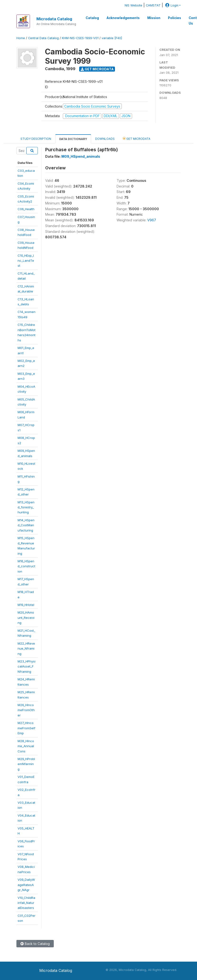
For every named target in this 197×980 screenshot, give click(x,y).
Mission (154, 18)
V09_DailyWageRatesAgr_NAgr (26, 885)
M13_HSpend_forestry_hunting (26, 507)
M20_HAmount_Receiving (26, 618)
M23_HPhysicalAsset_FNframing (27, 666)
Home (21, 38)
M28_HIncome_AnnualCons (26, 746)
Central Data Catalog (43, 38)
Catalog (92, 18)
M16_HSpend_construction (26, 566)
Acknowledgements (123, 18)
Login (171, 5)
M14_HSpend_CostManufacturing (26, 525)
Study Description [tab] (36, 139)
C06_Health (26, 209)
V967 (152, 220)
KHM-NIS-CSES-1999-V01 (80, 38)
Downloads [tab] (105, 139)
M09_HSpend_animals (81, 156)
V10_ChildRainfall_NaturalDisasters (26, 903)
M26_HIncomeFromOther (26, 710)
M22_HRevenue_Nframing (26, 649)
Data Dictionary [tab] (73, 139)
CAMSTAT (153, 5)
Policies (175, 18)
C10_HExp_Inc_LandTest (26, 261)
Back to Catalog (35, 944)
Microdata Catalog (54, 19)
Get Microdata (97, 69)
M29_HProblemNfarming (26, 764)
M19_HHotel (26, 605)
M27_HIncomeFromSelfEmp (26, 728)
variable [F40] (112, 38)
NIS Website (133, 5)
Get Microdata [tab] (137, 138)
